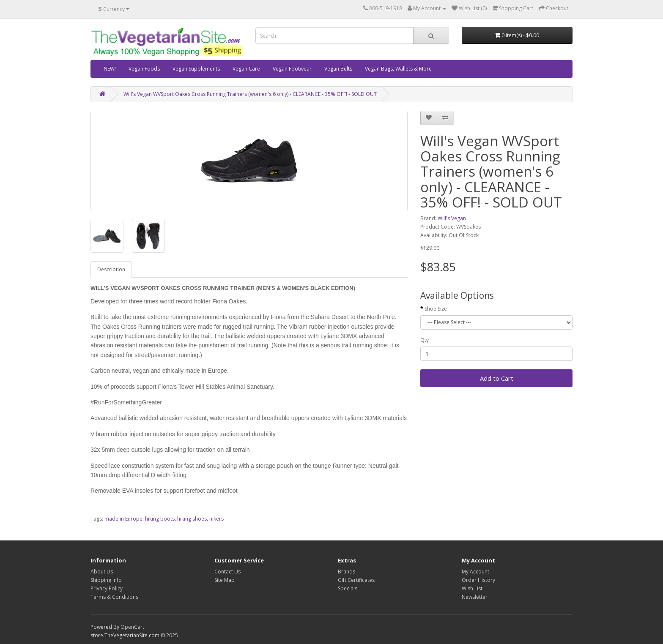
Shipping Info (106, 580)
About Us (102, 572)
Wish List (472, 588)
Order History (478, 580)
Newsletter (475, 597)
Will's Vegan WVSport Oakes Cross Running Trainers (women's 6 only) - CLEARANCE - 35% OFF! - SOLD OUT (250, 94)
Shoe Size (436, 309)
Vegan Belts (338, 69)
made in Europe (123, 519)
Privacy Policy (107, 588)
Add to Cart (497, 378)
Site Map (225, 580)
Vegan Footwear (292, 69)
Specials (348, 588)
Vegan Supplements (196, 69)
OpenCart (132, 627)
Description (111, 269)
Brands (347, 572)
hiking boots (160, 519)
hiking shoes (192, 519)
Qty (425, 340)
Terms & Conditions (114, 597)
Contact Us (227, 572)
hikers (216, 519)
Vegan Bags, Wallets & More (398, 69)
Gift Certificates (356, 580)
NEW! (110, 69)
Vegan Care (246, 69)
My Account (475, 572)
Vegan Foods (144, 69)
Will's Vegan (452, 218)
